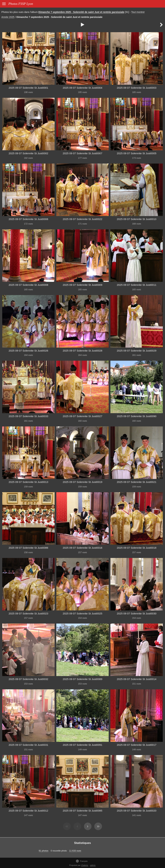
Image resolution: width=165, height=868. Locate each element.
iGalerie (85, 865)
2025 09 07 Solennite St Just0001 (28, 88)
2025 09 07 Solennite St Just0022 (82, 219)
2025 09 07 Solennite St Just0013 (28, 482)
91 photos (44, 851)
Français (82, 861)
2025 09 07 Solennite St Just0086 (28, 548)
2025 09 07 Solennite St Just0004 (82, 88)
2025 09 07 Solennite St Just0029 (137, 351)
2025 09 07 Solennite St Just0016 (82, 548)
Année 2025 (8, 17)
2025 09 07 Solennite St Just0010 (137, 219)
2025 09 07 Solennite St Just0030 (137, 613)
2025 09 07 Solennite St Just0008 (28, 285)
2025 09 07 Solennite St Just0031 (28, 745)
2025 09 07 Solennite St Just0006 (28, 219)
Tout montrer (138, 12)
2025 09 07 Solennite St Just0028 (82, 351)
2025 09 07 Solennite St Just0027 (82, 416)
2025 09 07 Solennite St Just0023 (28, 613)
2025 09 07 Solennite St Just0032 (28, 679)
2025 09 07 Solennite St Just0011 (137, 285)
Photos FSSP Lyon (21, 4)
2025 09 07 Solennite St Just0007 (82, 153)
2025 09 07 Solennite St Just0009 (82, 285)
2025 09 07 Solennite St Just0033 (28, 416)
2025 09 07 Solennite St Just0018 (137, 548)
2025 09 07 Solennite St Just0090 (137, 416)
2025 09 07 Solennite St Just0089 (82, 679)
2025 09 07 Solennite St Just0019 (82, 482)
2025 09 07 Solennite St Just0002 (28, 153)
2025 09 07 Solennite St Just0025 (82, 613)
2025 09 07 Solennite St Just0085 (82, 811)
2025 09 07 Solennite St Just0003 (137, 88)
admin (93, 865)
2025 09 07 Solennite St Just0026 (28, 351)
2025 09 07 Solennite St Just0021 (137, 482)
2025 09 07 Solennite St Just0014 (137, 679)
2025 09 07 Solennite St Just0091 (82, 745)
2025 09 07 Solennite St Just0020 (137, 811)
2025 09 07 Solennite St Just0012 (28, 811)
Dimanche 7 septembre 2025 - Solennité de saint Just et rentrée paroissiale (81, 12)
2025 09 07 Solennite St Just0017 (137, 745)
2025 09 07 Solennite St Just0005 (137, 153)
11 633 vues (75, 851)
